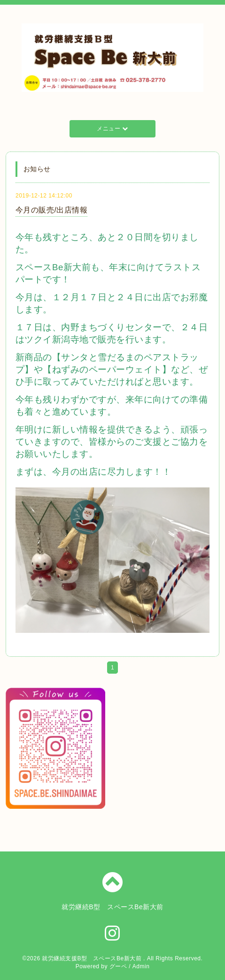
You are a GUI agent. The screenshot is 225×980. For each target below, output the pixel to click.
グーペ (118, 966)
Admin (141, 966)
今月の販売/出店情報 (51, 210)
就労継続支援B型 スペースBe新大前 (93, 958)
